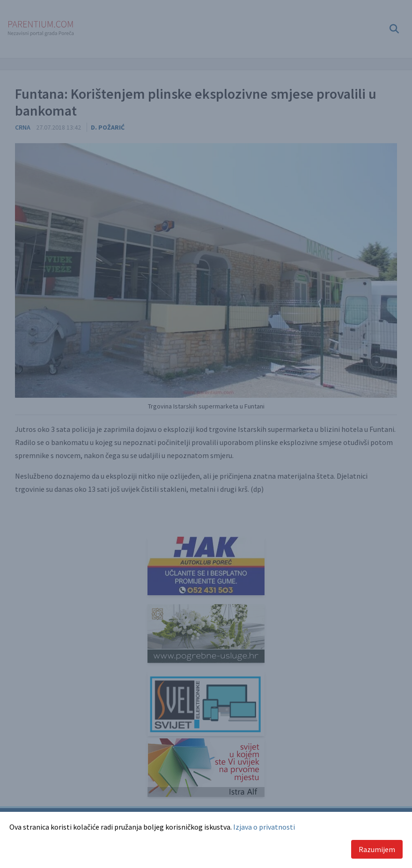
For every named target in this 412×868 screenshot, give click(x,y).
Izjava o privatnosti (264, 827)
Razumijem (377, 849)
